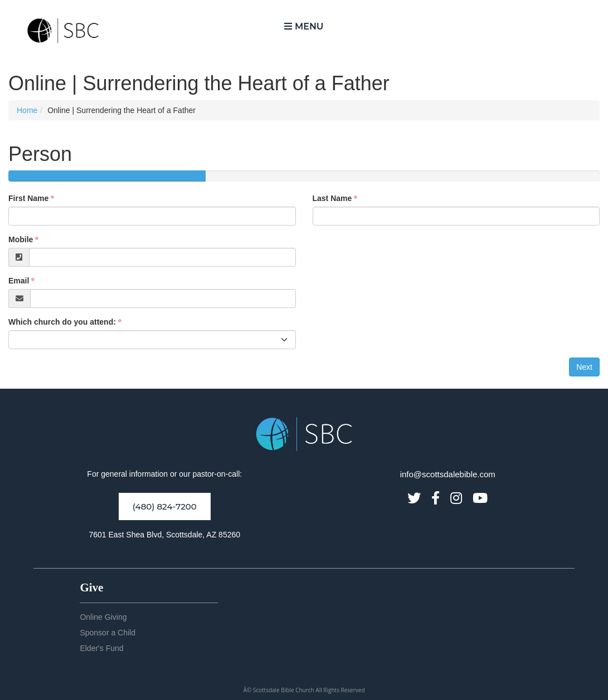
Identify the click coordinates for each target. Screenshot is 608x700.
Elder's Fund (101, 648)
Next (584, 367)
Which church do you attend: (62, 322)
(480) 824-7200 (165, 506)
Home (27, 110)
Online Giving (103, 617)
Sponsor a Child (108, 633)
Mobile (21, 239)
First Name (28, 198)
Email (19, 281)
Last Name (332, 198)
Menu (304, 26)
